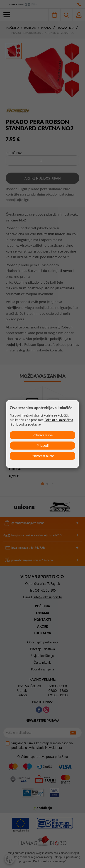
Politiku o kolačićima (59, 420)
